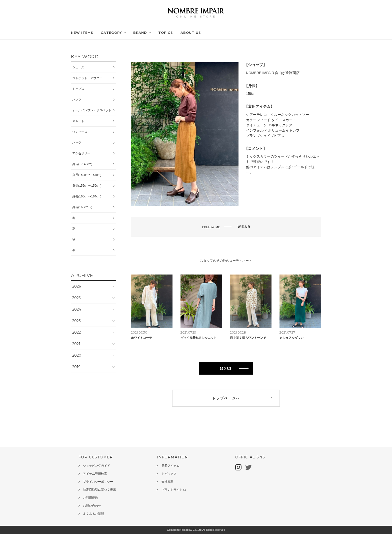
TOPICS (166, 33)
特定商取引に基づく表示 (99, 490)
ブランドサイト (173, 490)
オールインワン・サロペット (92, 110)
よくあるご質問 (93, 514)
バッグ (77, 143)
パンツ (77, 100)
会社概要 (167, 482)
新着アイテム (170, 466)
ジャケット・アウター (87, 78)
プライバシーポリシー (98, 482)
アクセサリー (81, 153)
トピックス (169, 474)
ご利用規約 (90, 498)
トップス (78, 89)
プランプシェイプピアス (265, 136)
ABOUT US (191, 33)
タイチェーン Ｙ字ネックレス (269, 125)
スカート (78, 121)
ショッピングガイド (96, 466)
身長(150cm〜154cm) (87, 175)
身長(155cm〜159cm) (87, 186)
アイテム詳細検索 (95, 474)
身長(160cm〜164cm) (87, 196)
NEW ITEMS (82, 33)
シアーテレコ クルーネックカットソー (277, 115)
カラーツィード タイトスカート (271, 120)
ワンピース (80, 132)
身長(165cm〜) (82, 207)
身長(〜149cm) (82, 164)
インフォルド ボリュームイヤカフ (273, 130)
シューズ (78, 67)
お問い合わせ (92, 506)
